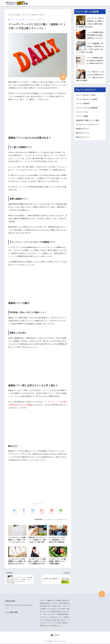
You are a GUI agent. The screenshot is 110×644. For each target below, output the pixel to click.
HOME (55, 636)
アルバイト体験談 (82, 121)
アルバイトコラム (82, 117)
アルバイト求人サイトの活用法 (87, 104)
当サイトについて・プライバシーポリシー (19, 608)
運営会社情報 (10, 602)
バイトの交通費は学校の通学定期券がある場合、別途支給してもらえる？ (90, 37)
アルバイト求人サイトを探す (86, 100)
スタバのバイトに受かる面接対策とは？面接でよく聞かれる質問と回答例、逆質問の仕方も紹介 (90, 23)
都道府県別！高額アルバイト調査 (88, 125)
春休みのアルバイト (83, 142)
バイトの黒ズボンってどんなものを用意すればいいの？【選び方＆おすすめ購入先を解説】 (90, 80)
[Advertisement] (38, 117)
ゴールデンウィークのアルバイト (56, 519)
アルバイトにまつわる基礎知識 (87, 112)
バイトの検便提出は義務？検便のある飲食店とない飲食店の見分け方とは (90, 66)
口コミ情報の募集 (12, 613)
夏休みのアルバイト (83, 138)
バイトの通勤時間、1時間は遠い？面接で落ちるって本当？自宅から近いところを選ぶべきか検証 (90, 52)
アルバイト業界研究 (83, 108)
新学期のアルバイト (83, 134)
